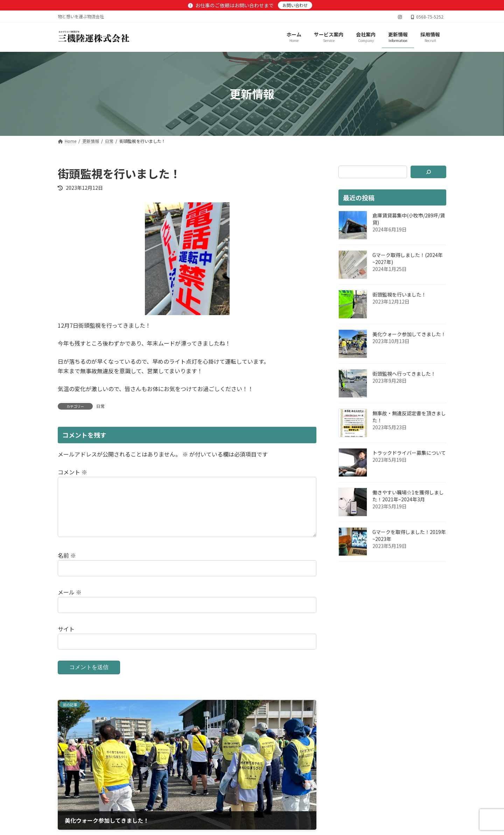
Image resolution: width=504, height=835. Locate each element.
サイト (66, 640)
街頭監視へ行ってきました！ (404, 374)
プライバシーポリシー (90, 803)
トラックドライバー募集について (409, 453)
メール (70, 603)
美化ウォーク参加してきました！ (409, 334)
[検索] (429, 172)
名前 (67, 566)
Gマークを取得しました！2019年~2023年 (409, 535)
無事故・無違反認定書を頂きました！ (409, 417)
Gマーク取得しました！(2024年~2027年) (408, 258)
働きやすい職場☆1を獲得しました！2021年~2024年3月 (408, 496)
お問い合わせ (295, 5)
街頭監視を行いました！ (399, 294)
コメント (72, 472)
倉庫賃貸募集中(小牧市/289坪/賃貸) (409, 219)
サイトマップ (146, 803)
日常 (100, 406)
